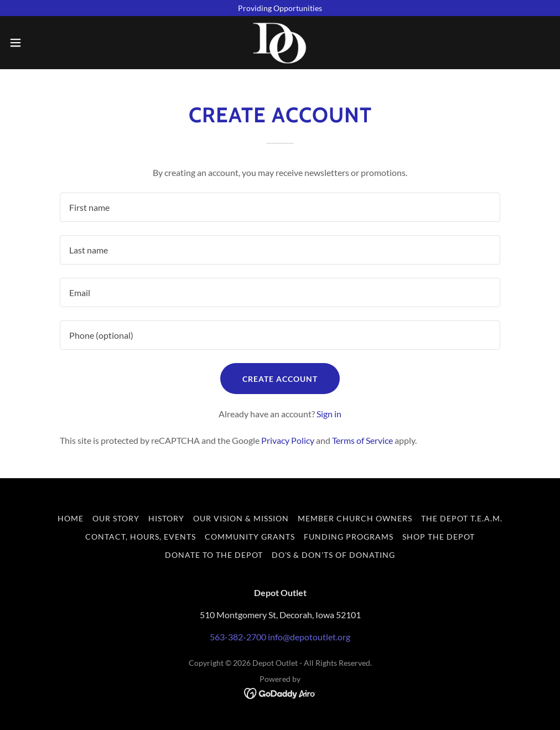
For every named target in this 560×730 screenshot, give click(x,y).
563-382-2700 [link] (238, 637)
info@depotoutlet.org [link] (309, 637)
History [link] (166, 518)
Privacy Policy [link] (288, 440)
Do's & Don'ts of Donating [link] (334, 555)
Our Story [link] (116, 518)
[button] (46, 43)
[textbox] (280, 207)
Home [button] (71, 518)
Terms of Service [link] (362, 440)
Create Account (280, 379)
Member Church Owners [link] (355, 518)
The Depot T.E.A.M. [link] (462, 518)
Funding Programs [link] (349, 537)
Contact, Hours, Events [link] (141, 537)
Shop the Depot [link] (439, 537)
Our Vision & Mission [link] (241, 518)
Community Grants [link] (250, 537)
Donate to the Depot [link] (214, 555)
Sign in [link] (329, 414)
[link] (280, 43)
